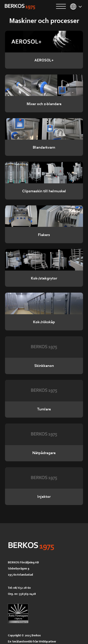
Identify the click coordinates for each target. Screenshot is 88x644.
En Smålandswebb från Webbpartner (32, 641)
